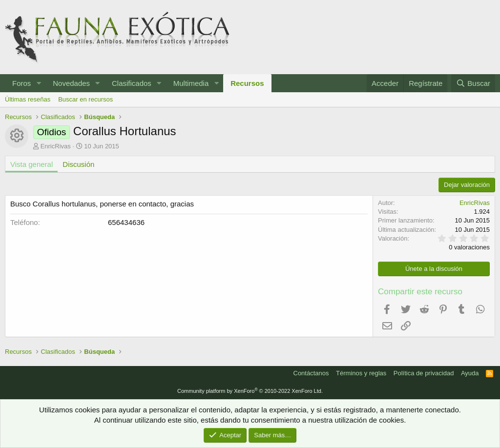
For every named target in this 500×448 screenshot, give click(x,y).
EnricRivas (56, 146)
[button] (39, 83)
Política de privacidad (424, 373)
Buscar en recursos (85, 99)
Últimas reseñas (28, 99)
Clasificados (132, 83)
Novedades (71, 83)
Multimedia (191, 83)
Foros (21, 83)
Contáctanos (311, 373)
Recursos (247, 83)
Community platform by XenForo (250, 391)
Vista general (31, 164)
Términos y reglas (361, 373)
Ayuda (470, 373)
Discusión (78, 164)
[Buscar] (473, 83)
